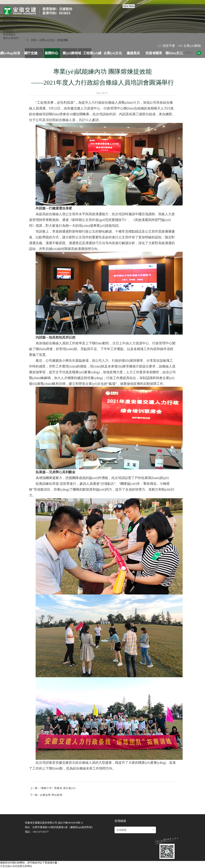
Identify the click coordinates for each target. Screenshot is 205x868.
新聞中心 (8, 17)
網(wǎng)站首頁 (131, 10)
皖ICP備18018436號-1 (70, 823)
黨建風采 (8, 31)
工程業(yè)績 (10, 24)
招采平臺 (169, 46)
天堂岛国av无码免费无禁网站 (16, 866)
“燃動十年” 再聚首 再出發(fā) (58, 788)
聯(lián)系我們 (11, 38)
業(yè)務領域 (10, 20)
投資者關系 (9, 35)
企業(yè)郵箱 (192, 46)
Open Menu (129, 6)
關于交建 (127, 13)
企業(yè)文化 (10, 28)
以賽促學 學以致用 (51, 795)
